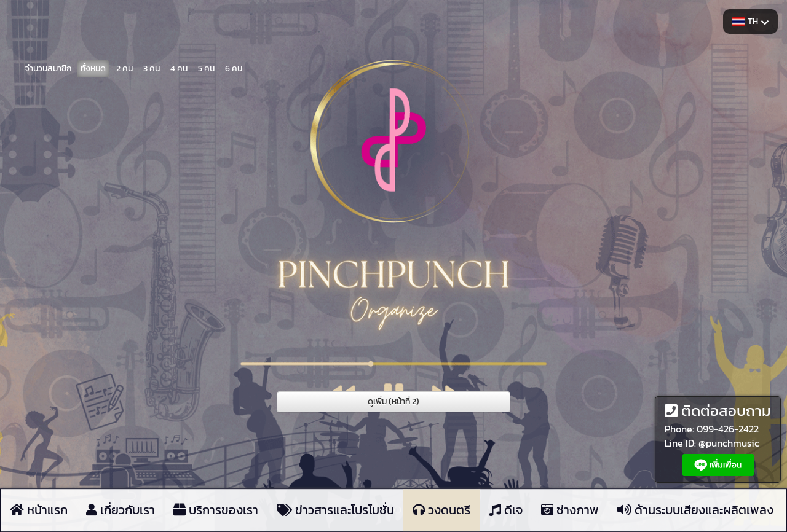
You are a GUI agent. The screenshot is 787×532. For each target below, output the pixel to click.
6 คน (234, 67)
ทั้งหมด (93, 67)
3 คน (152, 67)
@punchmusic (729, 443)
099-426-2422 (728, 429)
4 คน (179, 67)
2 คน (125, 67)
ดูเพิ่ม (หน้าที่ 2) (393, 401)
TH (750, 21)
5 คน (206, 67)
